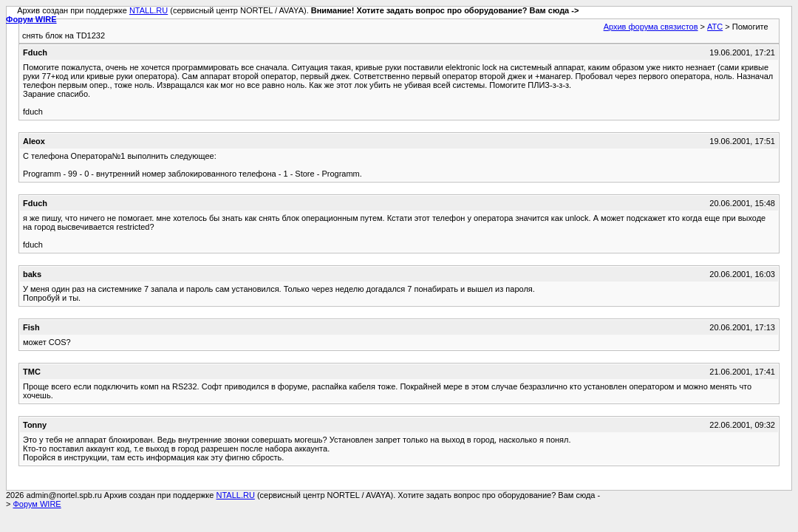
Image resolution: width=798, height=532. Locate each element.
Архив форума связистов (651, 27)
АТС (715, 27)
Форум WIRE (31, 19)
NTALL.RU (149, 10)
